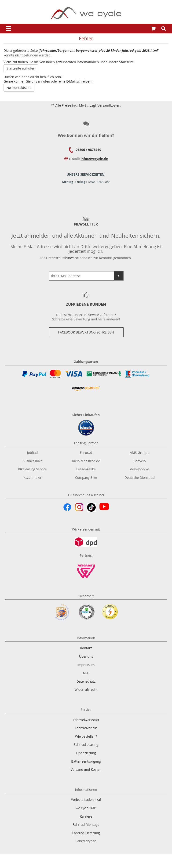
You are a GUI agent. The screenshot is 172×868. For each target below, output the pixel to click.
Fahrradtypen (86, 841)
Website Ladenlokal (86, 800)
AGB (86, 673)
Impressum (86, 665)
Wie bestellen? (86, 736)
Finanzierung (86, 753)
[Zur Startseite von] (86, 13)
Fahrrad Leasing (86, 745)
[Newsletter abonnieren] (119, 276)
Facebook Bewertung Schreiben (86, 332)
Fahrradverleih (86, 728)
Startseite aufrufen (21, 68)
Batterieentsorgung (86, 761)
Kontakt (86, 648)
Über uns (86, 656)
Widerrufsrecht (86, 689)
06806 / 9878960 (88, 150)
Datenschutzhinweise (62, 258)
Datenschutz (86, 681)
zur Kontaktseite (19, 88)
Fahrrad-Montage (86, 825)
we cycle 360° (86, 808)
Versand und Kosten (86, 769)
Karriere (86, 816)
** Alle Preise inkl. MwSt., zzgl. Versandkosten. (86, 105)
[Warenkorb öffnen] (153, 29)
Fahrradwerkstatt (86, 720)
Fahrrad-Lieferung (86, 833)
